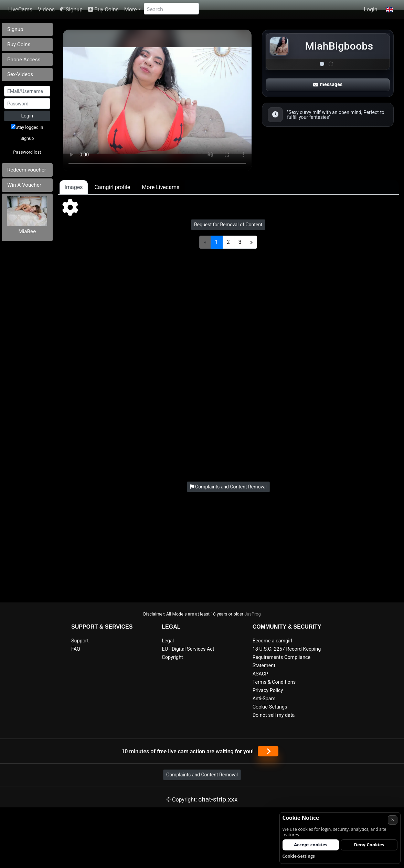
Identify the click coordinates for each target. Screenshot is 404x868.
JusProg (253, 614)
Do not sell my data (274, 715)
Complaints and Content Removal (202, 775)
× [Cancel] (393, 820)
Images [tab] (74, 187)
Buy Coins (103, 9)
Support (80, 641)
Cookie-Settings (270, 707)
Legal (168, 641)
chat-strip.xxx (218, 799)
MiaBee (27, 231)
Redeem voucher (27, 170)
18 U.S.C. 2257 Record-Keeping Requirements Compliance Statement (287, 657)
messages (328, 84)
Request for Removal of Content (228, 225)
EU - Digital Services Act (188, 649)
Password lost (27, 152)
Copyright (172, 657)
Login (370, 9)
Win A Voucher (24, 185)
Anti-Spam (264, 699)
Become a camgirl (273, 641)
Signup (71, 9)
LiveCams (20, 9)
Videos (46, 9)
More (131, 9)
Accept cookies (311, 845)
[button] (389, 10)
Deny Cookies (369, 845)
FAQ (76, 649)
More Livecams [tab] (161, 187)
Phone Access (24, 60)
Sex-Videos (20, 74)
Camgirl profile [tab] (112, 187)
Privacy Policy (268, 690)
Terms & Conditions (274, 682)
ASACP (261, 674)
